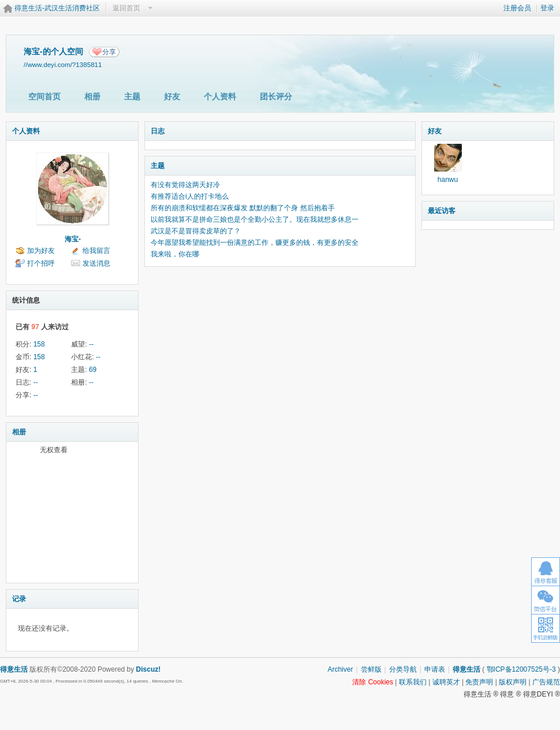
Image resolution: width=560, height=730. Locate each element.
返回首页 (126, 8)
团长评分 (276, 96)
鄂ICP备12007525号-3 (521, 669)
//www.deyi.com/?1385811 (63, 64)
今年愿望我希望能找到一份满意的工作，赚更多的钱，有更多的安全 (255, 243)
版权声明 (513, 682)
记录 (19, 599)
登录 (547, 8)
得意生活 (466, 669)
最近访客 (442, 211)
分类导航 (403, 669)
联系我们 (413, 682)
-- (91, 344)
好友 (172, 96)
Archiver (340, 669)
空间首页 (44, 96)
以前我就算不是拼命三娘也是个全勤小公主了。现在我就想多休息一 (255, 219)
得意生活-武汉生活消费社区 (57, 8)
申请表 (435, 669)
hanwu (448, 180)
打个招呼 (41, 263)
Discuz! (149, 669)
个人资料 (220, 96)
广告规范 (546, 682)
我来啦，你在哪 (175, 254)
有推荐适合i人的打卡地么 (190, 196)
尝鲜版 (371, 669)
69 (93, 370)
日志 (158, 131)
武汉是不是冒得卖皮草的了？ (196, 231)
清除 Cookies (373, 682)
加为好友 (41, 251)
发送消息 (96, 263)
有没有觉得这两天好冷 (185, 185)
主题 (132, 96)
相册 (92, 96)
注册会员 (517, 8)
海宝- (73, 239)
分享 (109, 52)
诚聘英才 (446, 682)
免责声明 (479, 682)
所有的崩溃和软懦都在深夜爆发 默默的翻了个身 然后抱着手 (243, 208)
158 (39, 344)
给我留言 (96, 251)
